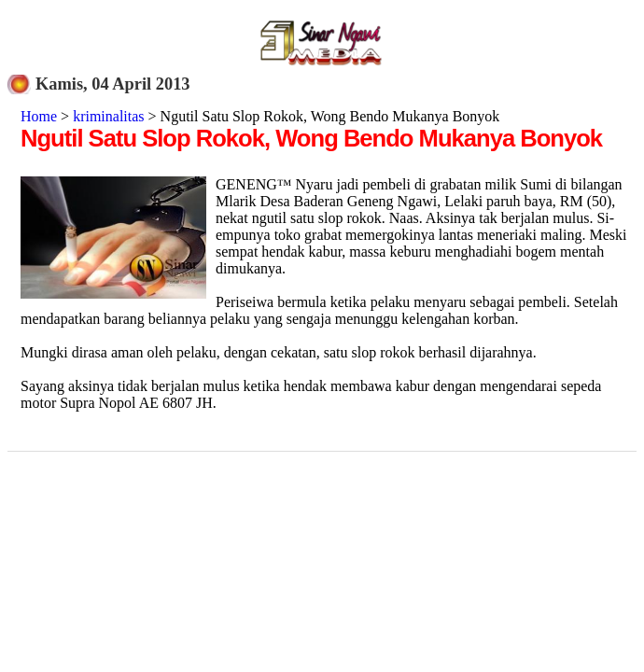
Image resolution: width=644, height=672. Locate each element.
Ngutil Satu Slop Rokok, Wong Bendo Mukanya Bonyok (311, 138)
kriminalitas (108, 116)
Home (39, 116)
